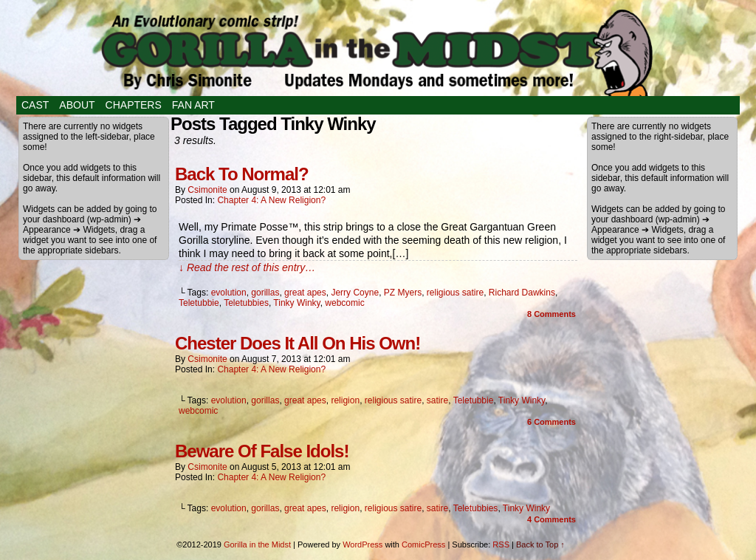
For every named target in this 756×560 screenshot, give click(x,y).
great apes (305, 293)
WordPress (362, 544)
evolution (229, 293)
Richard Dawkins (522, 293)
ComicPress (423, 544)
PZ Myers (403, 293)
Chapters (134, 105)
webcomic (344, 303)
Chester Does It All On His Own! (298, 343)
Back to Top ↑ (540, 544)
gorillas (265, 293)
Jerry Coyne (355, 293)
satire (437, 400)
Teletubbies (246, 303)
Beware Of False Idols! (262, 451)
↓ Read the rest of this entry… (247, 267)
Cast (35, 105)
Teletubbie (199, 303)
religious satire (455, 293)
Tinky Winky (296, 303)
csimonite (207, 190)
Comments (551, 314)
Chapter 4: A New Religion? (271, 200)
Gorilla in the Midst (257, 544)
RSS (501, 544)
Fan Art (193, 105)
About (77, 105)
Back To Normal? (242, 174)
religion (345, 400)
